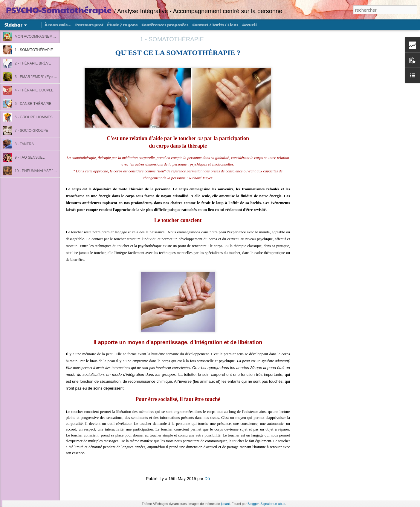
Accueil (250, 24)
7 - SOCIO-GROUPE (31, 131)
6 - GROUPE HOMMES (34, 117)
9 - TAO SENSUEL (30, 157)
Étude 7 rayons (122, 24)
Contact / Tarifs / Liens (215, 24)
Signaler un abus (273, 504)
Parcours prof (89, 24)
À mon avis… (58, 24)
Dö (207, 479)
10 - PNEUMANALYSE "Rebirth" (40, 171)
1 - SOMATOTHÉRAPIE (34, 50)
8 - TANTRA (24, 144)
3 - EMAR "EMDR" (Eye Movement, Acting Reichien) (56, 77)
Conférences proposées (165, 24)
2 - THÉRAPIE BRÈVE (33, 63)
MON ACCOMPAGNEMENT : (38, 36)
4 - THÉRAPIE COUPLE (34, 90)
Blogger (253, 504)
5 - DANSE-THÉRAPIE (33, 104)
